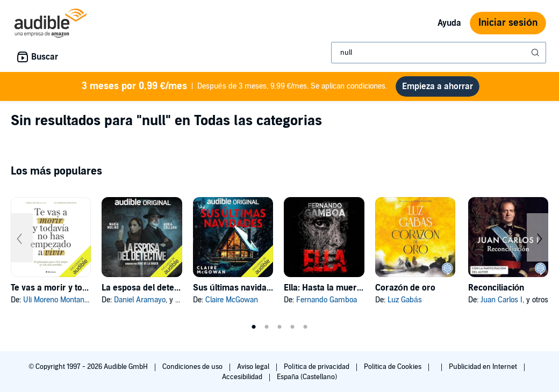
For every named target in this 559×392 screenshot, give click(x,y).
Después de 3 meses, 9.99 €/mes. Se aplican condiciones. (235, 86)
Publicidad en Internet (484, 367)
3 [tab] (279, 327)
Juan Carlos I (501, 300)
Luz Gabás (405, 300)
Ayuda (449, 23)
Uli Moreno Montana (56, 300)
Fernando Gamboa (327, 300)
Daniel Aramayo (140, 300)
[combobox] (439, 53)
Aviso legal (254, 367)
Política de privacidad (317, 367)
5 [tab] (305, 327)
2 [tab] (267, 327)
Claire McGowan (232, 300)
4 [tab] (292, 327)
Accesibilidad (243, 377)
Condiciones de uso (193, 367)
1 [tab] (254, 327)
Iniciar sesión (508, 23)
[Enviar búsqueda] (536, 53)
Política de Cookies (394, 367)
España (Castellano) (307, 377)
